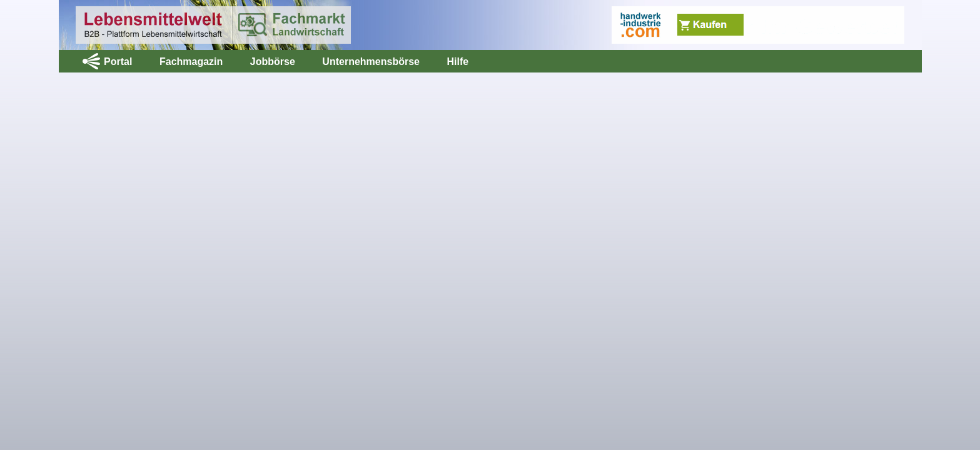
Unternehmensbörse (371, 62)
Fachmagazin (191, 62)
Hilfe (457, 62)
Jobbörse (273, 62)
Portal (118, 62)
